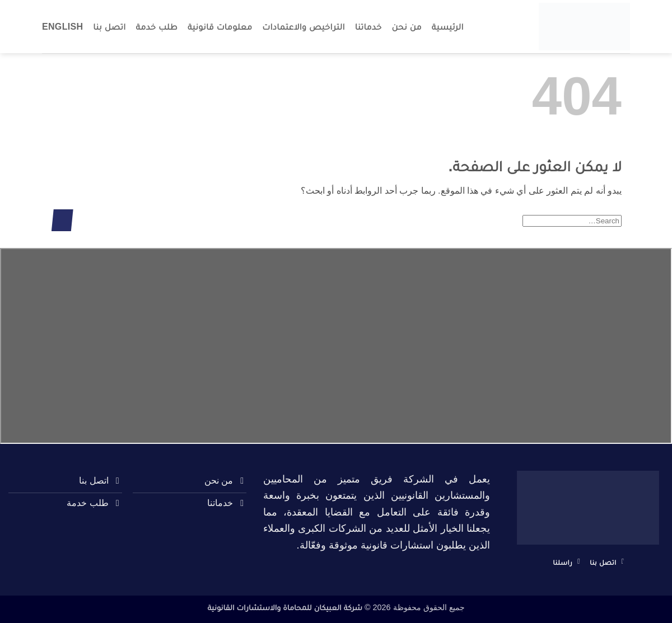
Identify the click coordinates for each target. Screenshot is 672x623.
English (62, 27)
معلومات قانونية (220, 27)
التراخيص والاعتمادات (304, 27)
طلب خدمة (157, 27)
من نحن (407, 27)
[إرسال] (62, 220)
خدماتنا (368, 27)
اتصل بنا (109, 27)
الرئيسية (448, 27)
